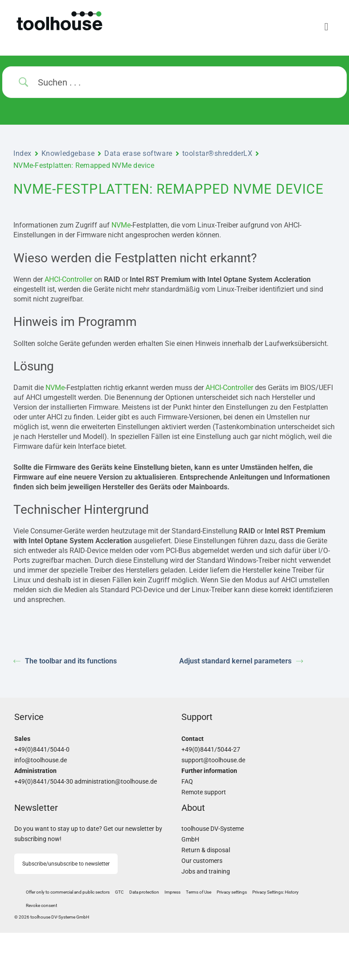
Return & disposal (206, 850)
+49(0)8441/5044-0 (42, 750)
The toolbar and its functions (65, 661)
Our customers (202, 861)
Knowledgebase (68, 153)
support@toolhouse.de (213, 760)
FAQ (187, 782)
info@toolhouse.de (41, 760)
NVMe (121, 225)
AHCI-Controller (68, 279)
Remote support (204, 792)
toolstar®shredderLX (218, 153)
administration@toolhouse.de (116, 782)
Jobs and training (206, 872)
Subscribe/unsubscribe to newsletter (66, 864)
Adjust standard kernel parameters (241, 661)
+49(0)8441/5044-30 (44, 782)
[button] (232, 892)
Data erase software (138, 153)
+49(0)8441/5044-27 (211, 750)
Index (23, 153)
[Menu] (255, 27)
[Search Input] (186, 82)
